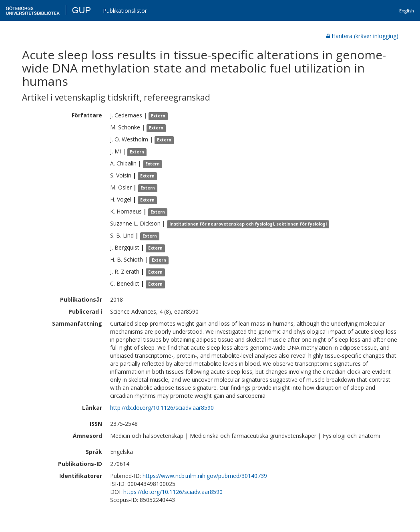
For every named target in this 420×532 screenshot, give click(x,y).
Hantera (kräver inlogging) (362, 36)
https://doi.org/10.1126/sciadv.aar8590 (173, 492)
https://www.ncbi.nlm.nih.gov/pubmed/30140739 (205, 476)
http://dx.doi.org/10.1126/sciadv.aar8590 (162, 408)
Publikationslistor (125, 11)
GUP (81, 10)
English (407, 11)
